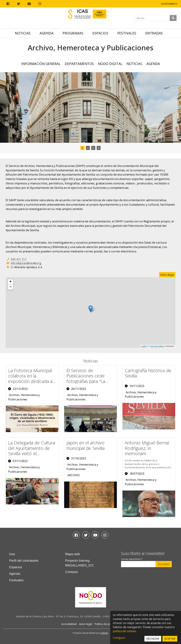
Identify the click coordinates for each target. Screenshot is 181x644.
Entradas (154, 33)
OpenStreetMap (157, 346)
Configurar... (120, 638)
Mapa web (73, 554)
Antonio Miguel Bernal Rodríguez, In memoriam (147, 448)
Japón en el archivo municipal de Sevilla (86, 445)
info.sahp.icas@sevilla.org (26, 263)
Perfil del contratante (24, 561)
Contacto (72, 572)
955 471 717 (19, 259)
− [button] (11, 287)
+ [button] (11, 282)
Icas (12, 554)
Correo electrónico (132, 559)
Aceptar (170, 639)
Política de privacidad (107, 624)
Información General (41, 64)
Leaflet (144, 346)
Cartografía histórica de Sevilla (148, 373)
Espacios (100, 33)
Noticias (23, 33)
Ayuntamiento (169, 4)
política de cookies (125, 631)
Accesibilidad (69, 624)
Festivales (127, 33)
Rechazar (153, 639)
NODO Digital (110, 64)
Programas (73, 33)
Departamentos (79, 64)
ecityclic (104, 633)
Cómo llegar (167, 275)
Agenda (46, 33)
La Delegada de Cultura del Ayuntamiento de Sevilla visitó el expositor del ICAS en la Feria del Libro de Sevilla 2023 (32, 456)
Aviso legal (85, 624)
